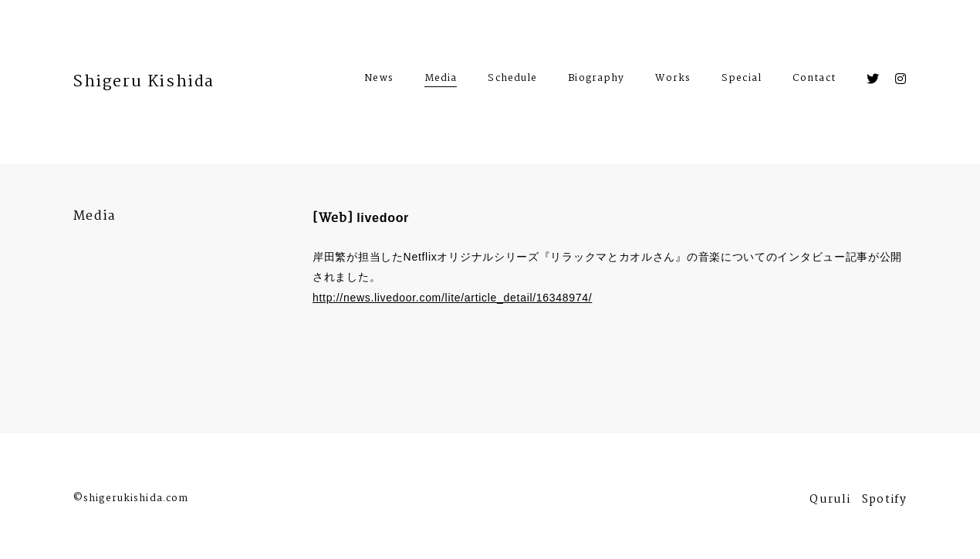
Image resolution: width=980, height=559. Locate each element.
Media (441, 78)
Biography (596, 80)
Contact (814, 80)
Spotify (884, 502)
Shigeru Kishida (144, 82)
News (378, 80)
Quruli (830, 502)
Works (673, 80)
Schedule (512, 80)
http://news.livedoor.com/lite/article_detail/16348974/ (452, 298)
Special (742, 80)
